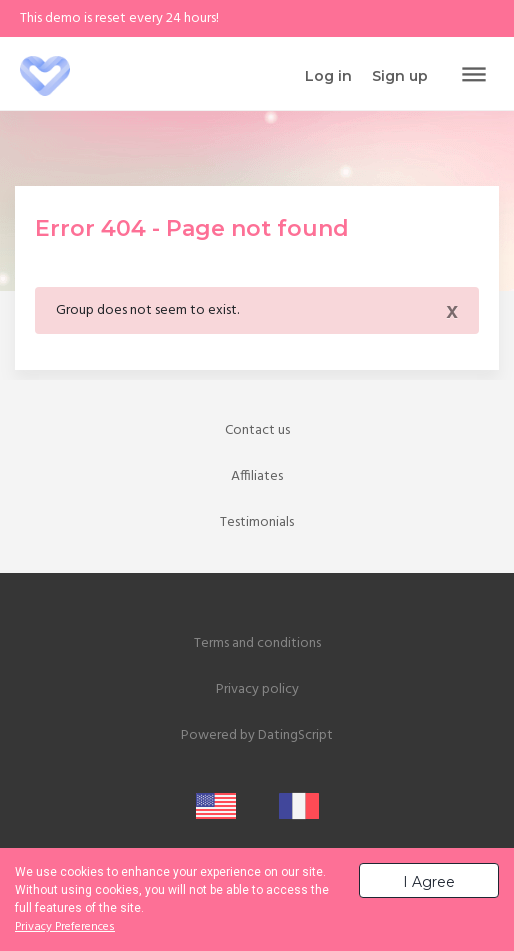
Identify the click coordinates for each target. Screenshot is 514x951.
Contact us (257, 430)
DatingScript (295, 735)
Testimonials (257, 522)
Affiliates (257, 476)
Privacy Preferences (65, 927)
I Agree (429, 882)
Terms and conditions (257, 643)
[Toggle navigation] (474, 76)
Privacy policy (257, 689)
